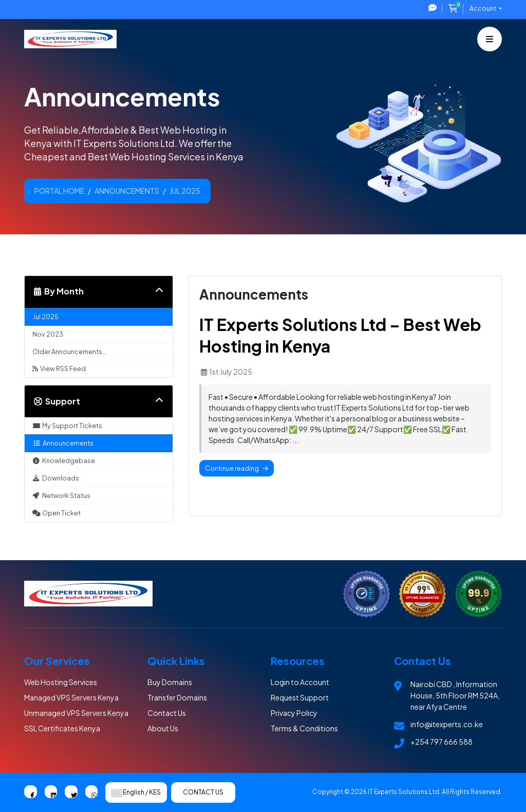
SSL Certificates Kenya (62, 728)
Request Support (300, 697)
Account (483, 8)
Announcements (127, 191)
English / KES (136, 792)
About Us (163, 728)
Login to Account (300, 682)
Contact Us (167, 713)
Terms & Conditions (304, 728)
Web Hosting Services (61, 682)
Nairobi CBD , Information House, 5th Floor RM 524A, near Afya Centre (455, 695)
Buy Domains (170, 682)
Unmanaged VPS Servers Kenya (76, 713)
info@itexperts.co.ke (447, 724)
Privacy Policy (294, 713)
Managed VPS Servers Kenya (71, 697)
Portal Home (59, 191)
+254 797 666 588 (442, 742)
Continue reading (237, 468)
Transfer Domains (177, 697)
